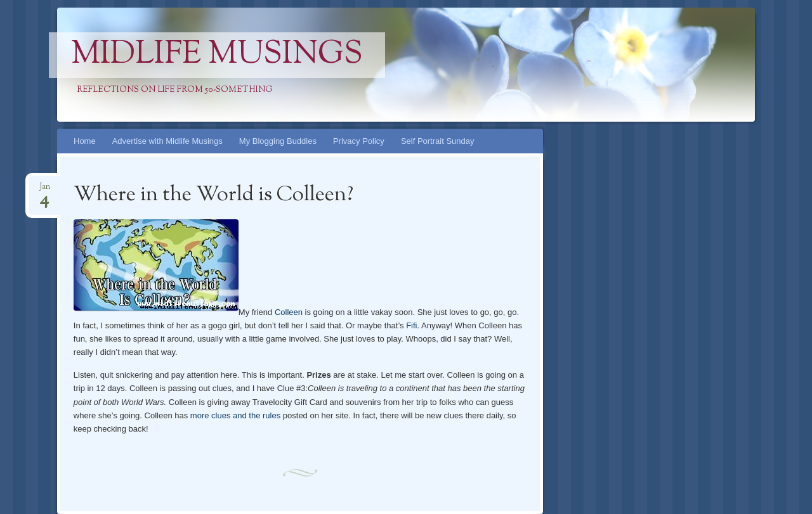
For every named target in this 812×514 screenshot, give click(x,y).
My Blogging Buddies (278, 141)
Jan (45, 190)
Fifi (411, 325)
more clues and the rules (235, 415)
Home (85, 141)
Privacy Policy (359, 141)
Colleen (289, 312)
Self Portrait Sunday (438, 141)
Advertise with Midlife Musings (167, 141)
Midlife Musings (217, 55)
